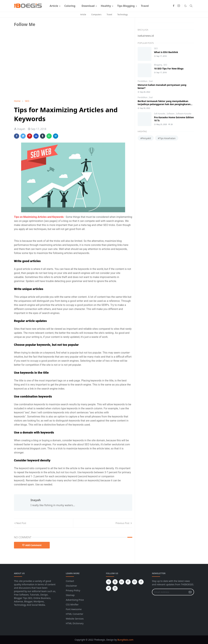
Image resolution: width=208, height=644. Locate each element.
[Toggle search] (191, 6)
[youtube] (135, 582)
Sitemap (70, 595)
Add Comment (32, 545)
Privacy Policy (73, 590)
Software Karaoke (184, 114)
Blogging (158, 65)
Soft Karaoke (160, 114)
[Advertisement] (38, 74)
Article (83, 15)
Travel (109, 15)
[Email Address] (169, 592)
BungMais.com (125, 640)
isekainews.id (146, 36)
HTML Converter (75, 614)
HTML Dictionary (75, 623)
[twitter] (109, 588)
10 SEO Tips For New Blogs (169, 69)
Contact (70, 581)
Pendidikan (143, 81)
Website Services (75, 619)
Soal (151, 81)
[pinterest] (128, 582)
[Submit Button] (190, 592)
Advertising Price (75, 600)
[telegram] (109, 582)
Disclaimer (71, 586)
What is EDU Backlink (166, 52)
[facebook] (174, 6)
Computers (96, 15)
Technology (123, 15)
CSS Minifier (72, 605)
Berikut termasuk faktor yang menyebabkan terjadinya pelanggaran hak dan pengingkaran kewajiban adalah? (164, 104)
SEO (156, 48)
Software (171, 114)
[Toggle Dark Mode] (185, 6)
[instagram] (179, 6)
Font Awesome (74, 609)
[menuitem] (54, 6)
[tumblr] (115, 582)
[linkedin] (122, 582)
